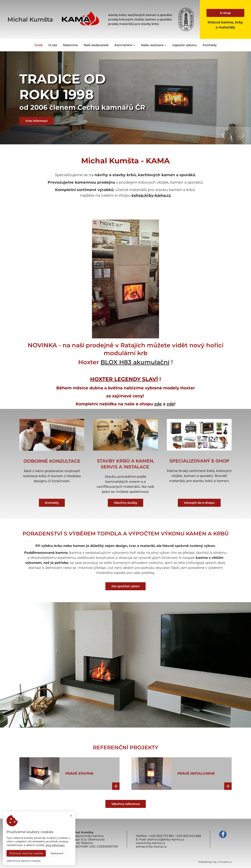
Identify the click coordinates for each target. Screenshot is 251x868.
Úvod (38, 45)
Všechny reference (126, 804)
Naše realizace (154, 45)
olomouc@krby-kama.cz (166, 839)
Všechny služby (125, 503)
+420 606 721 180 (161, 836)
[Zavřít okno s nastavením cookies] (71, 816)
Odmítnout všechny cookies (23, 861)
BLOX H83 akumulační (135, 362)
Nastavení (57, 853)
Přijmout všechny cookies (26, 853)
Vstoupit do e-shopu (199, 503)
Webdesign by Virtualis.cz (215, 862)
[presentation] (224, 135)
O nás (53, 45)
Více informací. (55, 845)
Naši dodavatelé (96, 45)
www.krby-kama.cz (150, 843)
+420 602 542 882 (188, 836)
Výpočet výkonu (185, 45)
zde (158, 404)
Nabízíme (70, 45)
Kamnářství (125, 45)
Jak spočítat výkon (125, 586)
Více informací (36, 121)
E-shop (225, 13)
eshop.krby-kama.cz (151, 195)
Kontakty (210, 45)
